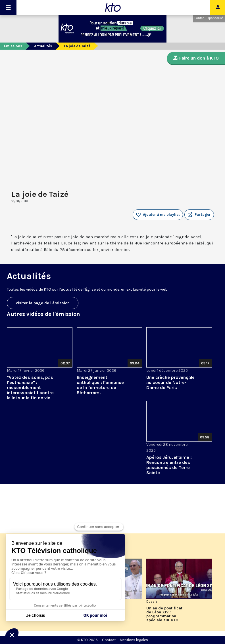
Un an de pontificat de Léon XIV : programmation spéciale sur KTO (164, 614)
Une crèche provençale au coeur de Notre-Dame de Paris (170, 382)
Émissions (13, 46)
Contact (109, 640)
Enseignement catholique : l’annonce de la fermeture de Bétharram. (100, 385)
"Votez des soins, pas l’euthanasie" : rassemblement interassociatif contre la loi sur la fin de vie (30, 388)
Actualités (43, 46)
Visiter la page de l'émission (43, 303)
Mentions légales (134, 640)
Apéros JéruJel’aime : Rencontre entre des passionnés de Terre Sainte (169, 465)
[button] (199, 215)
